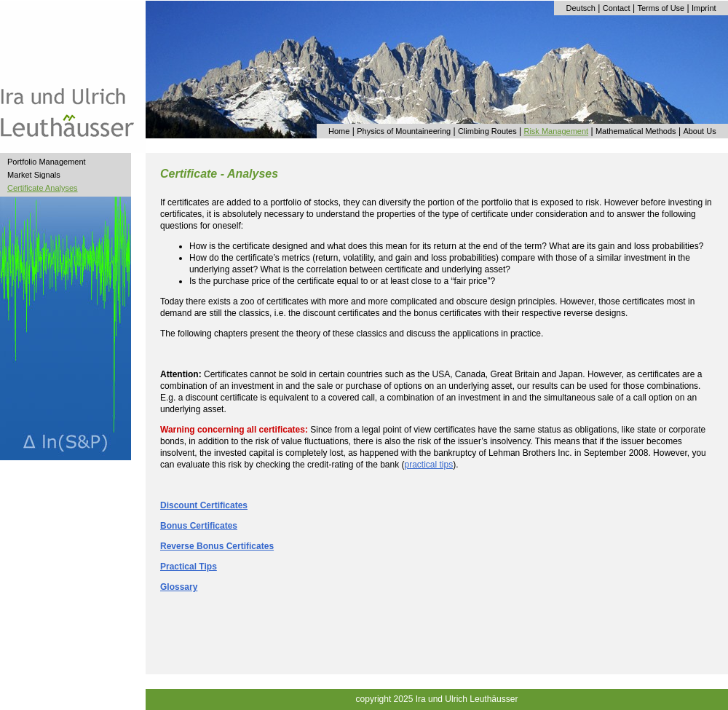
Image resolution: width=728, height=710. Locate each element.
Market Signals (34, 175)
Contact (617, 8)
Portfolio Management (47, 162)
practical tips (429, 465)
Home (339, 131)
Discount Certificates (204, 505)
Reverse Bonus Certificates (217, 546)
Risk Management (556, 131)
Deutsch (581, 8)
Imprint (704, 8)
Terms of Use (661, 8)
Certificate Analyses (43, 188)
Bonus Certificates (199, 526)
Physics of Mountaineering (404, 131)
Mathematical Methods (636, 131)
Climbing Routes (487, 131)
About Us (699, 131)
